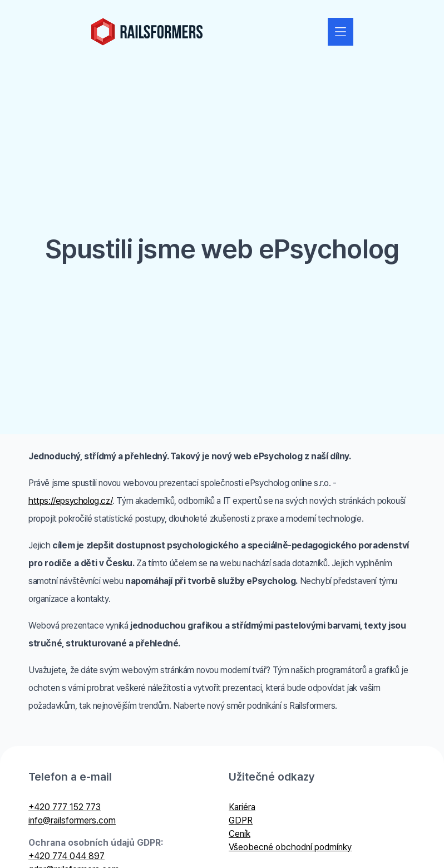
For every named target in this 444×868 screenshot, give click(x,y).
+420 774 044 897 (66, 856)
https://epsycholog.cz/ (70, 501)
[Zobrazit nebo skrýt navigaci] (341, 32)
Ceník (240, 834)
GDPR (241, 820)
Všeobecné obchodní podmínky (290, 847)
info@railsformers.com (72, 820)
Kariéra (242, 807)
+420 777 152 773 (65, 807)
